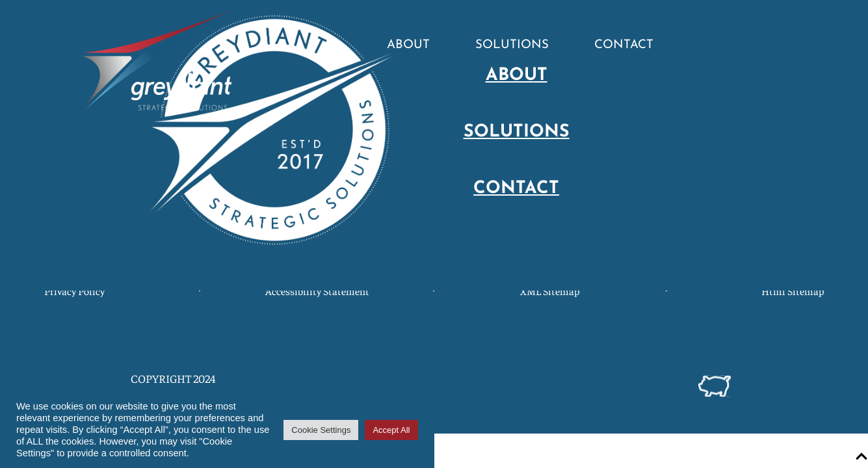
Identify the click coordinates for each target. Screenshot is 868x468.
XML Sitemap (550, 291)
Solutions (512, 45)
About (408, 45)
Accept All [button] (391, 430)
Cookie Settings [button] (321, 430)
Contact (624, 45)
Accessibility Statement (316, 291)
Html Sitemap (793, 291)
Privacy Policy (74, 291)
